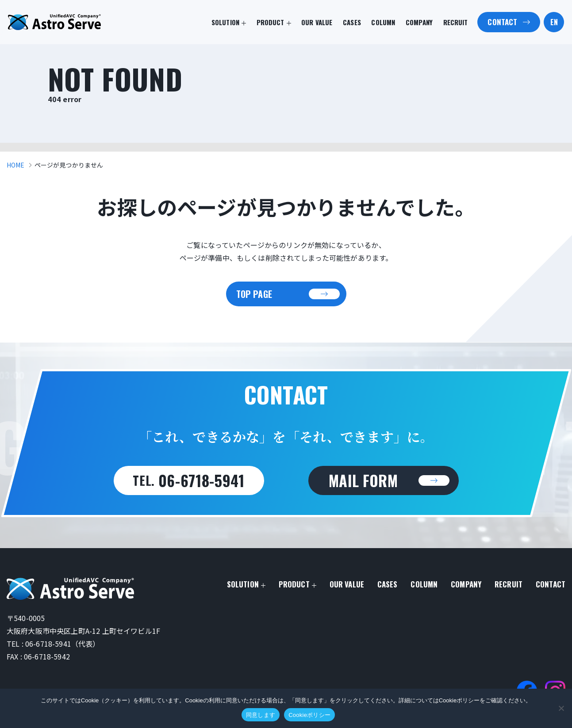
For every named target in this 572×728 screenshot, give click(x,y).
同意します (261, 715)
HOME (16, 165)
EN (554, 22)
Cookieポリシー (309, 715)
